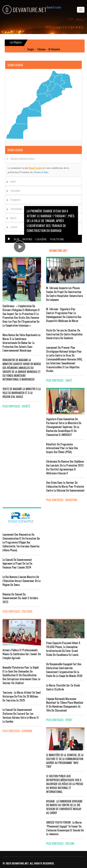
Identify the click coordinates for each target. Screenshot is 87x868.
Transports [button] (14, 200)
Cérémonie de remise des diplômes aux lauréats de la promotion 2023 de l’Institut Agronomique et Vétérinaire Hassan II (65, 467)
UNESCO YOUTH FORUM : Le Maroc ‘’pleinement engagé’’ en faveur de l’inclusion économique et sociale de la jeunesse (65, 828)
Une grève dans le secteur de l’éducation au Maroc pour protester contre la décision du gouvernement (65, 486)
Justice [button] (13, 227)
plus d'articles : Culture (60, 843)
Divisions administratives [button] (21, 159)
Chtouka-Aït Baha (41, 172)
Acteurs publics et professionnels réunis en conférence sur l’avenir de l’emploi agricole (22, 654)
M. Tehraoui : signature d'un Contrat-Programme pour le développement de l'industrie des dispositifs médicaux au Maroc (64, 315)
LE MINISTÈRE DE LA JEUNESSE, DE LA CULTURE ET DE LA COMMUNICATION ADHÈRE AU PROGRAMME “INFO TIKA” (65, 761)
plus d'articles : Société (16, 406)
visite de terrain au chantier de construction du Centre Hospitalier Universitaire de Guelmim (64, 334)
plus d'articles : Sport (59, 720)
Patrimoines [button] (15, 209)
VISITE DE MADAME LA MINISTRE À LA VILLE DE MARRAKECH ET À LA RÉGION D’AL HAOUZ (22, 393)
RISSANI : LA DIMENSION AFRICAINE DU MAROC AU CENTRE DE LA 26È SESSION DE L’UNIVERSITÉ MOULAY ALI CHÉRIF (64, 807)
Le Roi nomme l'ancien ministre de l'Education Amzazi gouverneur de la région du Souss (22, 581)
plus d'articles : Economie (17, 731)
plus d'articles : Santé (59, 380)
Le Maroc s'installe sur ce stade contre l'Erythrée (63, 687)
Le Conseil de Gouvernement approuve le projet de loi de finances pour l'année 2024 (17, 564)
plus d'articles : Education (62, 500)
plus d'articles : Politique (17, 611)
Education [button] (14, 191)
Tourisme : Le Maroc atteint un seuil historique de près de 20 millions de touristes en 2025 (22, 696)
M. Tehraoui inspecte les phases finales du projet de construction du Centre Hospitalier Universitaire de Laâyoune (65, 294)
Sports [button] (12, 218)
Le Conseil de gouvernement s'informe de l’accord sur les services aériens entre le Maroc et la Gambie (21, 716)
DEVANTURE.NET (25, 10)
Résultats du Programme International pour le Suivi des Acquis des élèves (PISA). (62, 448)
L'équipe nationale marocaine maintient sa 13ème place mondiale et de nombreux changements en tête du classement (65, 705)
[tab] (43, 158)
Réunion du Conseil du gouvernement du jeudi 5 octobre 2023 (20, 598)
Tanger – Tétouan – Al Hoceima (45, 49)
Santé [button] (12, 181)
